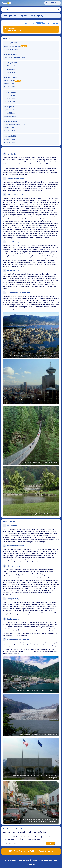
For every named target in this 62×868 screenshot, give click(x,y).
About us (31, 864)
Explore (24, 46)
